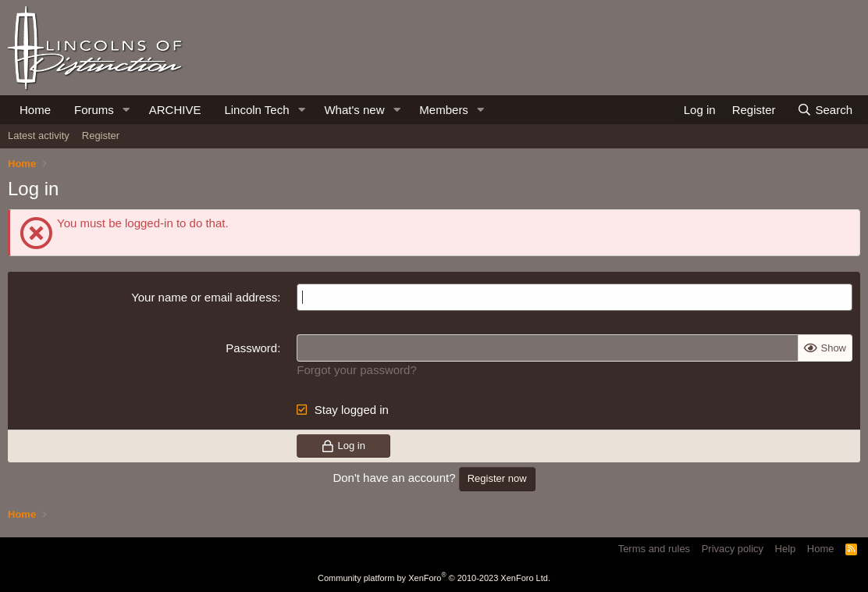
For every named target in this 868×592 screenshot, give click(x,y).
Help (786, 549)
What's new (354, 110)
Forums (94, 110)
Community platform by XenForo (434, 578)
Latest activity (39, 136)
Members (444, 110)
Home (35, 110)
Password (251, 348)
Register (101, 136)
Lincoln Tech (256, 110)
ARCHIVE (175, 110)
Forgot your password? (356, 370)
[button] (126, 110)
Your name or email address (204, 297)
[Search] (825, 110)
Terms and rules (654, 549)
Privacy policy (733, 549)
